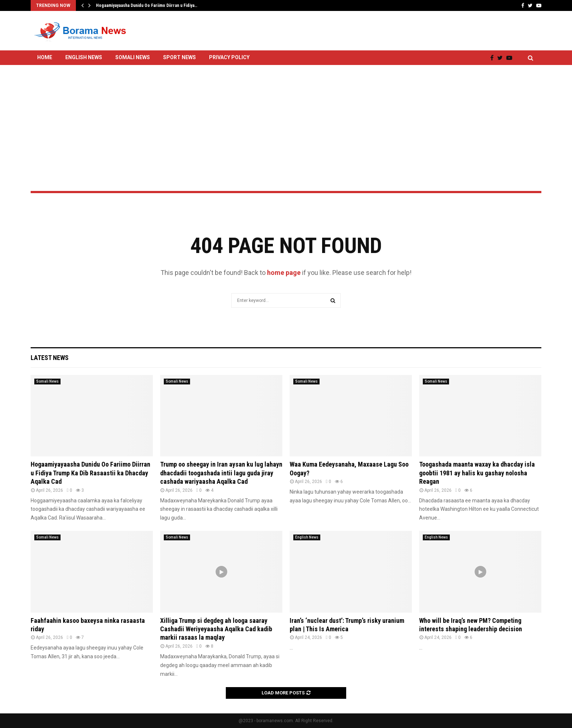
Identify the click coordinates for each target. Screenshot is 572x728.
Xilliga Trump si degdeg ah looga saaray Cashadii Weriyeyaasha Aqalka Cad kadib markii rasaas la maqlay (216, 629)
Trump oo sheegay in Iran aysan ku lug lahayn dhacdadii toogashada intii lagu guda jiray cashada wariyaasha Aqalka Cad (221, 473)
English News (84, 57)
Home (45, 57)
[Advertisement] (286, 109)
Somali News (133, 57)
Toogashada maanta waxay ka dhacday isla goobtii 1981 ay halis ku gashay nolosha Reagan (477, 473)
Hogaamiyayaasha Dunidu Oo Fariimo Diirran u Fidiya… (147, 5)
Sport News (179, 57)
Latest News (50, 358)
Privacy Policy (229, 57)
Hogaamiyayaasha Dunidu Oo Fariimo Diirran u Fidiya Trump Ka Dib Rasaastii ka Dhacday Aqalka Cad (90, 473)
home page (284, 273)
